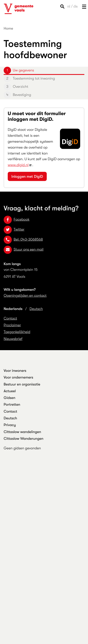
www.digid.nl (18, 165)
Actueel (10, 391)
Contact (10, 319)
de (76, 7)
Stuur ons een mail (24, 250)
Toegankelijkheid (17, 332)
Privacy (10, 425)
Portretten (12, 405)
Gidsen (9, 398)
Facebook (17, 220)
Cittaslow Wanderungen (23, 439)
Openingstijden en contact (25, 296)
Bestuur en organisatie (22, 384)
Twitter (14, 230)
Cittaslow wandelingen (22, 432)
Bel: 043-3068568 (23, 240)
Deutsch (36, 309)
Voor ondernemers (18, 378)
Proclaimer (12, 325)
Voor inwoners (15, 371)
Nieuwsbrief (13, 339)
